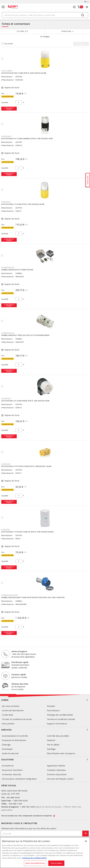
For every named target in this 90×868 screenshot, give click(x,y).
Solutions (45, 760)
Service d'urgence (19, 651)
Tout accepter (56, 863)
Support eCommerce (57, 724)
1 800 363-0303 (28, 807)
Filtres (22, 31)
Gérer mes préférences (35, 863)
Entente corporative (57, 774)
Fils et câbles (53, 745)
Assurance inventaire (12, 770)
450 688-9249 (13, 797)
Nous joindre (8, 724)
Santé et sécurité (10, 753)
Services (45, 730)
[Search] (45, 15)
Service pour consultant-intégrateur (19, 779)
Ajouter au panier (9, 109)
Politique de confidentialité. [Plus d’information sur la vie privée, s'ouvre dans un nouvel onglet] (34, 858)
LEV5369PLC (7, 136)
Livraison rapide (19, 674)
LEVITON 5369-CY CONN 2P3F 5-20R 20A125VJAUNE (23, 204)
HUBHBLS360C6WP (10, 595)
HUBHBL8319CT (8, 333)
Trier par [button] (66, 31)
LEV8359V (6, 530)
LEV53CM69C (7, 71)
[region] (45, 853)
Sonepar (51, 706)
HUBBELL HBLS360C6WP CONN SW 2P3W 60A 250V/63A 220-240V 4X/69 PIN (33, 597)
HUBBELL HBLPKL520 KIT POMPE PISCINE (17, 270)
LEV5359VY (6, 464)
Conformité (7, 715)
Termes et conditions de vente (17, 719)
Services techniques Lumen (60, 779)
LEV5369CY (6, 202)
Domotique (7, 749)
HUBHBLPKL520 (8, 268)
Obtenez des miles (20, 684)
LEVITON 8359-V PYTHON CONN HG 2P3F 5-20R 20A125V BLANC (28, 532)
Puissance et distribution (14, 740)
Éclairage (6, 745)
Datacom (51, 740)
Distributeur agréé (20, 662)
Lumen (45, 700)
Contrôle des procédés (58, 736)
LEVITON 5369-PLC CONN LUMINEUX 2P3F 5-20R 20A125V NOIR (27, 139)
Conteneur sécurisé (12, 774)
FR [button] (85, 2)
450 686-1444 (15, 804)
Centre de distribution (13, 710)
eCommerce (8, 766)
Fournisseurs (53, 710)
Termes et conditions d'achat (61, 719)
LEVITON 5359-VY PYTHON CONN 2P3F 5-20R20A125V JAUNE (26, 466)
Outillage (51, 749)
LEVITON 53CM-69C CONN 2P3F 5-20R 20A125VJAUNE (24, 73)
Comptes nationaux (56, 770)
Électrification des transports (61, 753)
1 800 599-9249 (20, 801)
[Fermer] (86, 841)
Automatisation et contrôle (15, 736)
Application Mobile (56, 766)
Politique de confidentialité (60, 715)
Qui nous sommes (11, 706)
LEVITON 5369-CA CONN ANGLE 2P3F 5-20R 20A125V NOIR (25, 401)
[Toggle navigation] (3, 7)
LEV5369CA (6, 399)
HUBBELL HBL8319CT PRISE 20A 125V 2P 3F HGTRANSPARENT (25, 335)
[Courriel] (42, 833)
